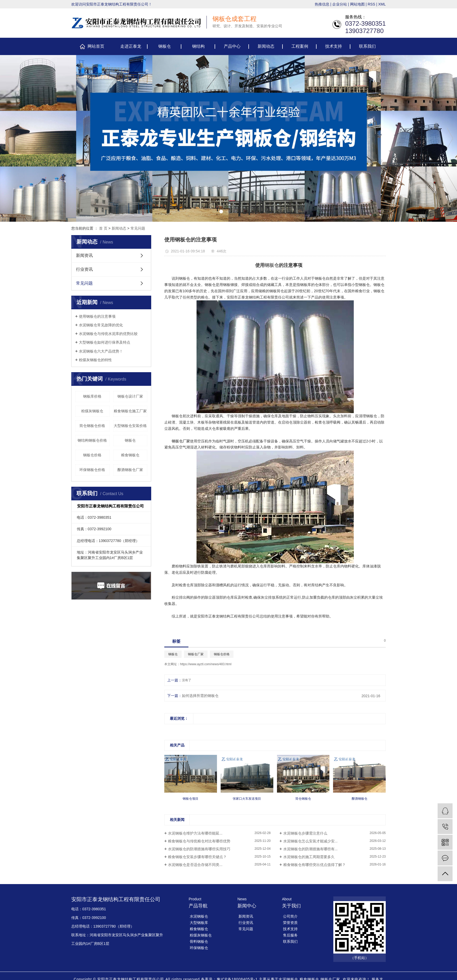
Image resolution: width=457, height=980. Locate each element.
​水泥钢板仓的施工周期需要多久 (309, 857)
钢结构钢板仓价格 (92, 440)
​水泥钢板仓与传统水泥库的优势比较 (108, 334)
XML (382, 4)
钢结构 (198, 46)
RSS (371, 4)
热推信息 (322, 4)
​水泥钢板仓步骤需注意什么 (305, 833)
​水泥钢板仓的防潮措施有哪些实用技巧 (199, 849)
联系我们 (367, 46)
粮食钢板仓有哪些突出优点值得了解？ (314, 865)
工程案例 (300, 46)
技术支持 (334, 46)
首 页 (103, 228)
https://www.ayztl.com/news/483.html (206, 664)
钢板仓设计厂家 (130, 396)
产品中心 (232, 46)
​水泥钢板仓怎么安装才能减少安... (311, 841)
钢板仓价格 (92, 455)
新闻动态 (266, 46)
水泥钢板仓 (199, 916)
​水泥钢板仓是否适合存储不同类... (195, 865)
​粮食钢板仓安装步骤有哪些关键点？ (197, 857)
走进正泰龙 (131, 46)
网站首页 (96, 46)
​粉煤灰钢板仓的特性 (95, 360)
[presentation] (7, 138)
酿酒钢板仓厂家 (130, 470)
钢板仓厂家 (196, 654)
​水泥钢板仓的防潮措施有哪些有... (311, 849)
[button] (221, 212)
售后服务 (290, 935)
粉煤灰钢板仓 (92, 411)
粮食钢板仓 (130, 455)
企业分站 (340, 4)
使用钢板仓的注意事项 (97, 316)
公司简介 (290, 916)
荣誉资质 (290, 923)
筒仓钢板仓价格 (92, 426)
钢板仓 (165, 46)
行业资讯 (84, 269)
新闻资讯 (84, 255)
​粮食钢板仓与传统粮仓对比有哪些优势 (199, 841)
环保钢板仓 (199, 948)
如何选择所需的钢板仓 (200, 696)
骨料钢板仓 (199, 941)
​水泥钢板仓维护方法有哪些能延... (195, 833)
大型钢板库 (199, 923)
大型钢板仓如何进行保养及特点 (105, 342)
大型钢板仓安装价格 (130, 426)
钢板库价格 (92, 396)
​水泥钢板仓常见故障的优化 (101, 325)
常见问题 (138, 228)
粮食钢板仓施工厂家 (130, 411)
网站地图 (357, 4)
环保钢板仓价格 (92, 470)
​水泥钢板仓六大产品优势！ (101, 351)
